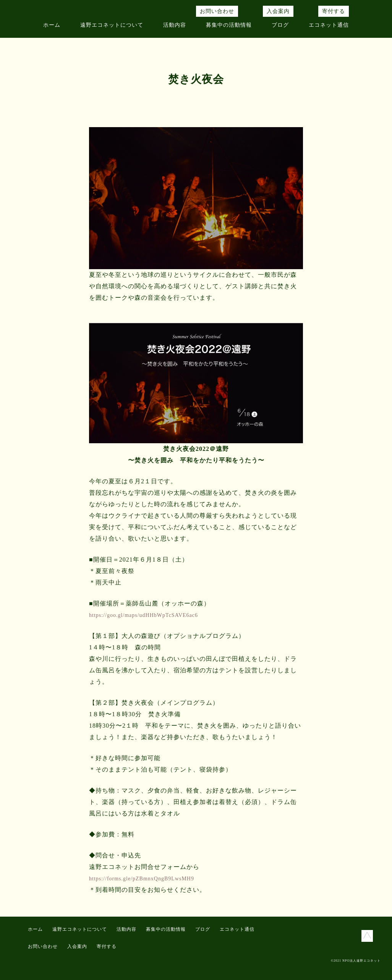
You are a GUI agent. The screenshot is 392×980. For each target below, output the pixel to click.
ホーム (52, 25)
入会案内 (278, 11)
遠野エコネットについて (112, 25)
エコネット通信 (329, 25)
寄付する (334, 11)
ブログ (280, 25)
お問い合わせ (217, 11)
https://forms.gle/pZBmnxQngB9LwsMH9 (142, 879)
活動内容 (175, 25)
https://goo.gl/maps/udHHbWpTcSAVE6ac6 (143, 615)
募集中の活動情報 (229, 25)
